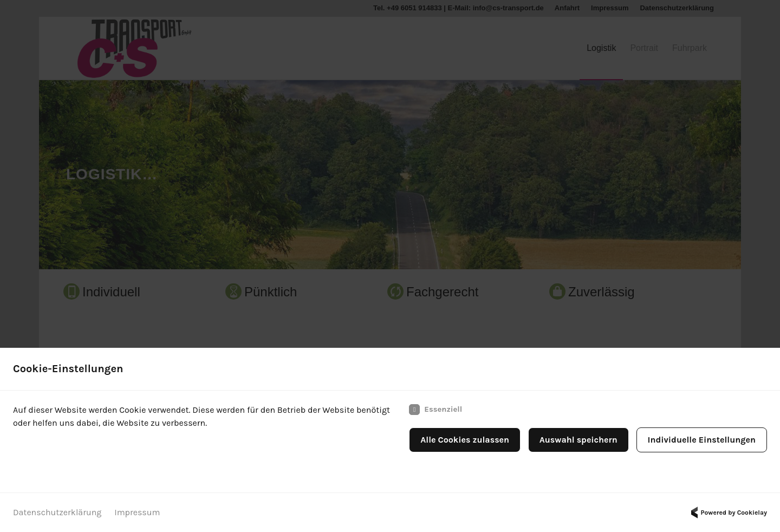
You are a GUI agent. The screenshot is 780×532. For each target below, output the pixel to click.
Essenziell (435, 410)
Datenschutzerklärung (57, 512)
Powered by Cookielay (727, 512)
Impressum (137, 512)
